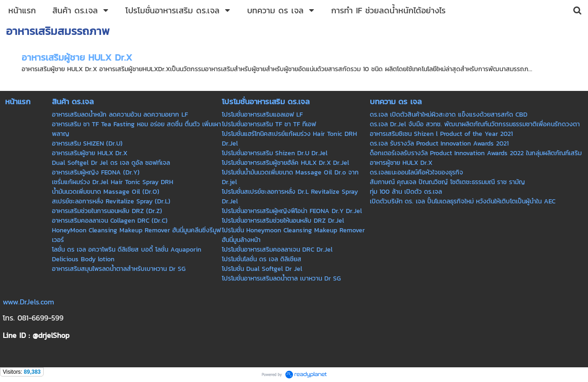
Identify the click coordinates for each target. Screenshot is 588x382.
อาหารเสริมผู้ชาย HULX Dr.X (77, 57)
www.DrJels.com (28, 302)
